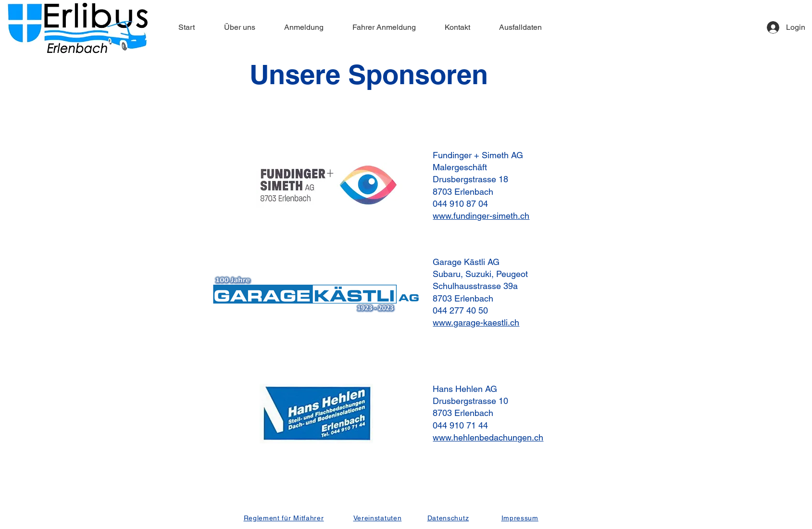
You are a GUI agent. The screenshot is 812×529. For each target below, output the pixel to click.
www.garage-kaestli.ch (476, 322)
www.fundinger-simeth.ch (481, 216)
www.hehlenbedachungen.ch (488, 437)
